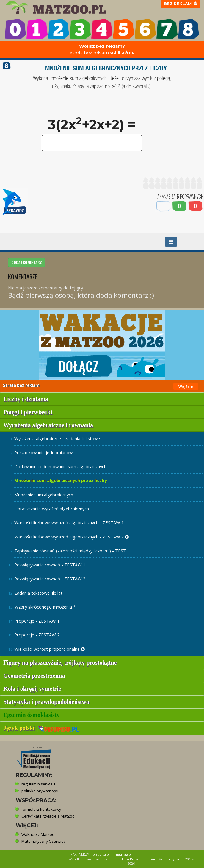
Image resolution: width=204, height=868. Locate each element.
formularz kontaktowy (41, 809)
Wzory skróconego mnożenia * (45, 607)
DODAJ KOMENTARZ (27, 262)
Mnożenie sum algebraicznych (44, 495)
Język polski (41, 728)
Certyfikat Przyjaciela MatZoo (48, 816)
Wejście (186, 387)
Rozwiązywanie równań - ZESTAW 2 (50, 579)
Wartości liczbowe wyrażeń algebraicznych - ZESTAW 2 (72, 537)
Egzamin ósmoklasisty (31, 715)
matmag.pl (123, 854)
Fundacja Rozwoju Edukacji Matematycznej (149, 859)
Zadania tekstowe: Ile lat (38, 593)
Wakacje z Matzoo (38, 834)
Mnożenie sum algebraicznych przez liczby (61, 480)
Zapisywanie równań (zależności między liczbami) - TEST (70, 551)
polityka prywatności (40, 791)
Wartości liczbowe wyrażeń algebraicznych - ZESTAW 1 (69, 522)
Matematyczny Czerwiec (43, 841)
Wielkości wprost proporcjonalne (50, 649)
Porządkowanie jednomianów (43, 452)
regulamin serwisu (38, 784)
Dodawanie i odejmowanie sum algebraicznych (60, 466)
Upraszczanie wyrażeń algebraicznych (52, 509)
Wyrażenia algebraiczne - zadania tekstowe (57, 438)
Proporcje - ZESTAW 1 (37, 621)
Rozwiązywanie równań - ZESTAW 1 (50, 565)
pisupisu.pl (101, 854)
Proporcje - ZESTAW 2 (37, 635)
